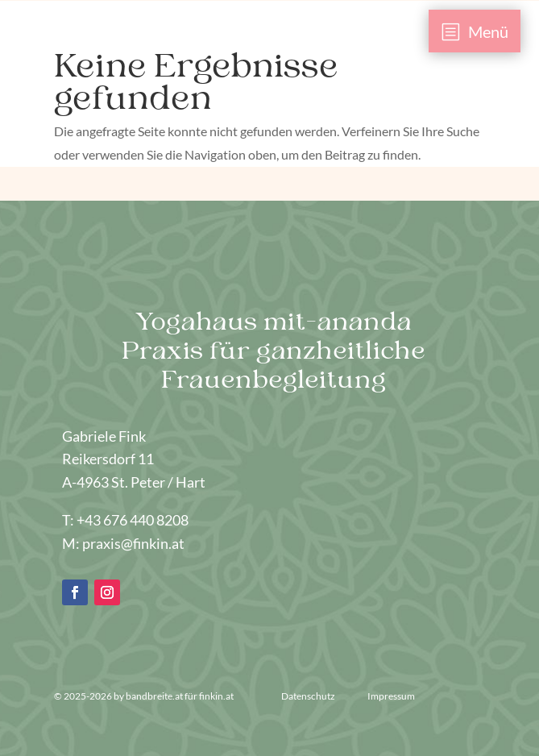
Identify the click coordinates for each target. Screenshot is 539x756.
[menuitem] (475, 31)
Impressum (391, 696)
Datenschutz (309, 696)
